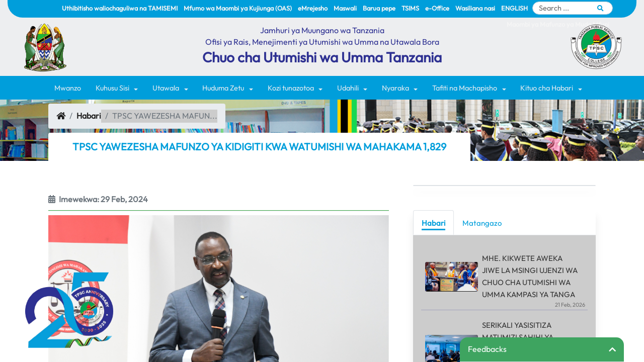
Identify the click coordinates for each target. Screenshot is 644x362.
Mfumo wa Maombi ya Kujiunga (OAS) (238, 8)
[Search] (573, 8)
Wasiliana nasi (475, 8)
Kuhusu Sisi (112, 88)
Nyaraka (395, 88)
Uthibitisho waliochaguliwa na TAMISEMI (120, 8)
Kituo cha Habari (547, 88)
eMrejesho (313, 8)
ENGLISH (514, 8)
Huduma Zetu (223, 88)
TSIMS (410, 8)
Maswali (345, 8)
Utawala (166, 88)
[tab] (433, 222)
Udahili (348, 88)
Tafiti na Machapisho (465, 88)
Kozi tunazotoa (291, 88)
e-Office (437, 8)
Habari (89, 116)
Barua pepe (379, 8)
